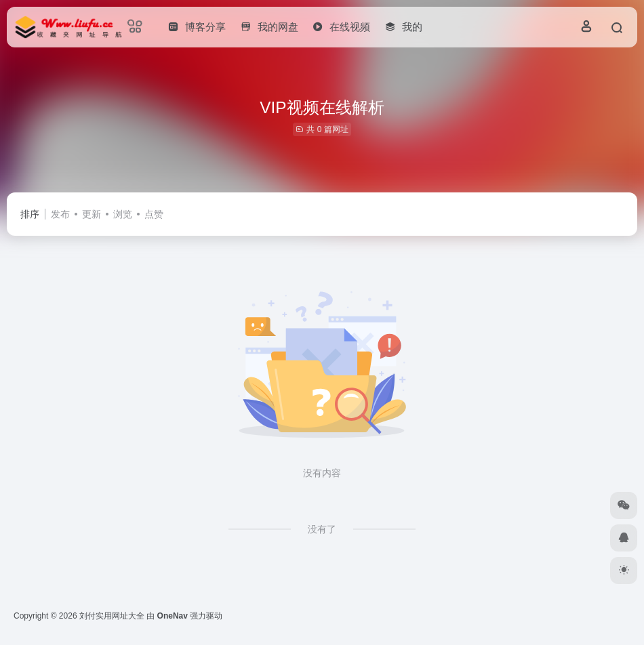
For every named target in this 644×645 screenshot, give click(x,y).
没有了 (322, 529)
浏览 (123, 214)
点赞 (154, 214)
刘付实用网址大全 (112, 616)
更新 (92, 214)
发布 (60, 214)
